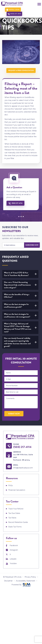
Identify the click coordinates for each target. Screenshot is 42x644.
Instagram (14, 550)
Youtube (13, 563)
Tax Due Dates (14, 513)
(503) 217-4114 (31, 9)
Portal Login (13, 10)
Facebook (14, 545)
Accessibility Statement (26, 581)
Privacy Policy (30, 577)
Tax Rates (12, 518)
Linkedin (13, 559)
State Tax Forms (15, 527)
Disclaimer (8, 581)
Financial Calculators (17, 490)
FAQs (11, 485)
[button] (19, 216)
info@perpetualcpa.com (23, 467)
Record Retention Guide (18, 522)
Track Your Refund (16, 509)
